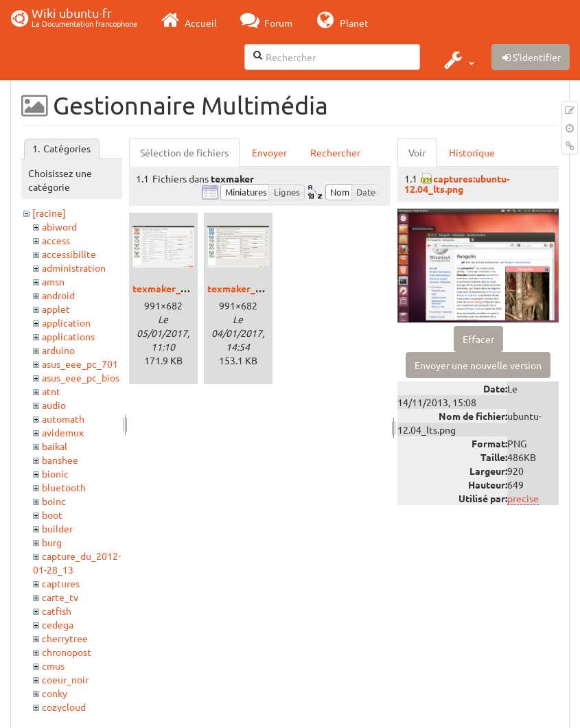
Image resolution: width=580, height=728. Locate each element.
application (66, 322)
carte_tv (60, 597)
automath (63, 419)
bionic (55, 473)
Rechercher (335, 152)
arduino (58, 350)
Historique (472, 152)
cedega (58, 624)
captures (61, 583)
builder (57, 528)
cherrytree (65, 638)
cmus (53, 666)
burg (52, 542)
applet (56, 309)
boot (52, 515)
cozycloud (64, 707)
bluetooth (64, 487)
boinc (54, 501)
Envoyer (269, 152)
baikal (55, 446)
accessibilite (69, 254)
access (56, 240)
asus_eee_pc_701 (80, 364)
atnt (51, 391)
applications (68, 336)
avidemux (63, 432)
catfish (57, 611)
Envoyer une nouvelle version (478, 365)
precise (523, 498)
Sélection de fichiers (184, 152)
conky (55, 693)
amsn (53, 281)
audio (54, 405)
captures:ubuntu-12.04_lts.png (457, 184)
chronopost (67, 652)
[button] (457, 60)
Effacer (478, 339)
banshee (60, 460)
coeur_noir (65, 679)
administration (74, 268)
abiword (59, 226)
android (58, 295)
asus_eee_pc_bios (81, 377)
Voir (417, 152)
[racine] (49, 213)
